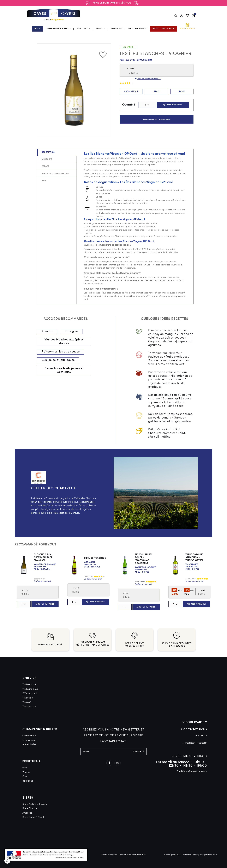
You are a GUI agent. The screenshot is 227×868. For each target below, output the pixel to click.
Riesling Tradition (95, 558)
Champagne (29, 736)
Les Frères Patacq (190, 855)
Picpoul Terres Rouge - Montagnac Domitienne (144, 559)
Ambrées (27, 813)
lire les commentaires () (148, 79)
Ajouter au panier (173, 105)
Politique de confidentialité (133, 855)
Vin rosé (27, 702)
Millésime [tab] (47, 159)
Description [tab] (48, 152)
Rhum (25, 777)
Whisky (26, 772)
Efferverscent (30, 694)
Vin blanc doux (30, 689)
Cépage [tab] (45, 166)
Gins (25, 768)
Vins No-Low (29, 707)
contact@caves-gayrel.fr (195, 743)
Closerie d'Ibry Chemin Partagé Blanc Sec (43, 557)
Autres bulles (29, 745)
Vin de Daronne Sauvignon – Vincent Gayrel (194, 557)
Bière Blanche (30, 809)
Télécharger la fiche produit (157, 119)
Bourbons (28, 781)
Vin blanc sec (29, 685)
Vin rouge (28, 698)
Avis (44, 181)
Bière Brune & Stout (33, 817)
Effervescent (29, 740)
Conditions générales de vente (192, 771)
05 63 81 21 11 (201, 736)
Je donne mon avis (42, 581)
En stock (128, 47)
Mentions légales (109, 855)
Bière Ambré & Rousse (35, 804)
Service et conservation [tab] (55, 174)
